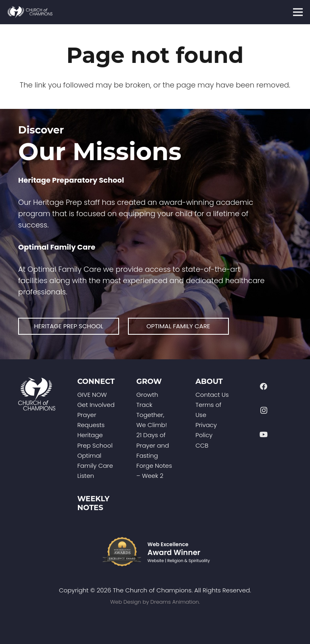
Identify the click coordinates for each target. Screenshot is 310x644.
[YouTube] (264, 435)
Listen (86, 476)
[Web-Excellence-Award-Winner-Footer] (155, 552)
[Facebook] (264, 387)
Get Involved (96, 405)
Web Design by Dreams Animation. (155, 602)
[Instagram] (264, 410)
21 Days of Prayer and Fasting (153, 445)
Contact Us (212, 395)
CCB (202, 445)
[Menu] (298, 12)
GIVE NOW (92, 395)
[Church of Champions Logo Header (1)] (30, 12)
